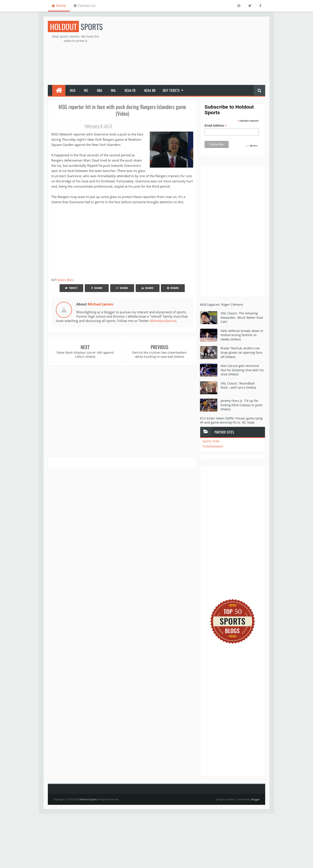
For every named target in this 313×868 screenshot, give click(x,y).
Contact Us (85, 6)
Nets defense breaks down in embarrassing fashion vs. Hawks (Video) (242, 335)
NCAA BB (150, 90)
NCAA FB (130, 90)
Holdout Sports (88, 799)
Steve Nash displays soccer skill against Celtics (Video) (85, 355)
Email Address (216, 126)
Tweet (71, 288)
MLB (72, 90)
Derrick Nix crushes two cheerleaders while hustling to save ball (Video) (159, 355)
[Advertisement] (186, 51)
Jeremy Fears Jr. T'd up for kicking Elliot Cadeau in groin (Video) (242, 405)
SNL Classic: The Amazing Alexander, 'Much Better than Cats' (242, 317)
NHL (113, 90)
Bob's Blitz (65, 280)
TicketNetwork (213, 446)
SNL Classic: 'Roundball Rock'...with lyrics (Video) (238, 385)
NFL (86, 90)
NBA (100, 90)
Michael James (100, 304)
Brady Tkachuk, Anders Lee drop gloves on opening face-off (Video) (242, 352)
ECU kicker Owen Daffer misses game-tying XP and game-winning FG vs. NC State (231, 420)
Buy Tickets (171, 90)
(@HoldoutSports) (163, 321)
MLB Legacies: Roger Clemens (222, 304)
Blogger (256, 799)
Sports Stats (211, 441)
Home (59, 6)
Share (97, 288)
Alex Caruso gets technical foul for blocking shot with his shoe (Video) (242, 370)
